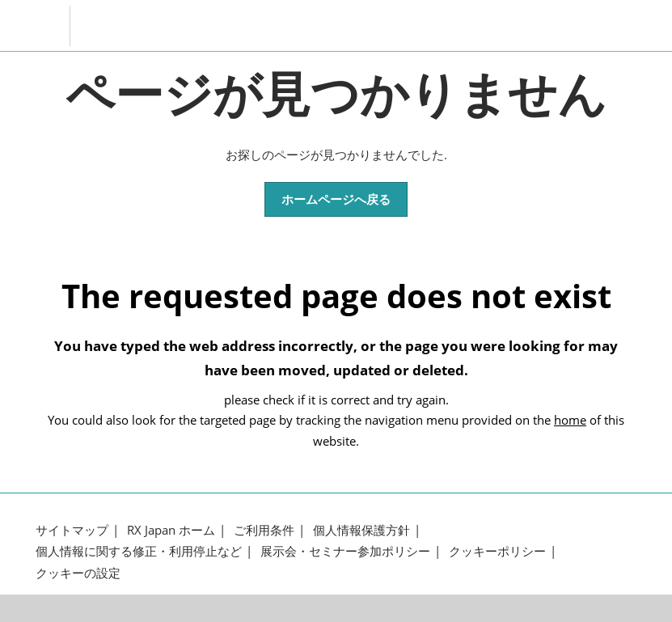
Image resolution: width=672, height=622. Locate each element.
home (570, 420)
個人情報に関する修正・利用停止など (139, 551)
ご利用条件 (264, 530)
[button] (336, 200)
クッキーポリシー (497, 551)
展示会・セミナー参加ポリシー (345, 551)
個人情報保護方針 (361, 530)
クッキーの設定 (78, 573)
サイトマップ (72, 530)
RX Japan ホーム (171, 530)
